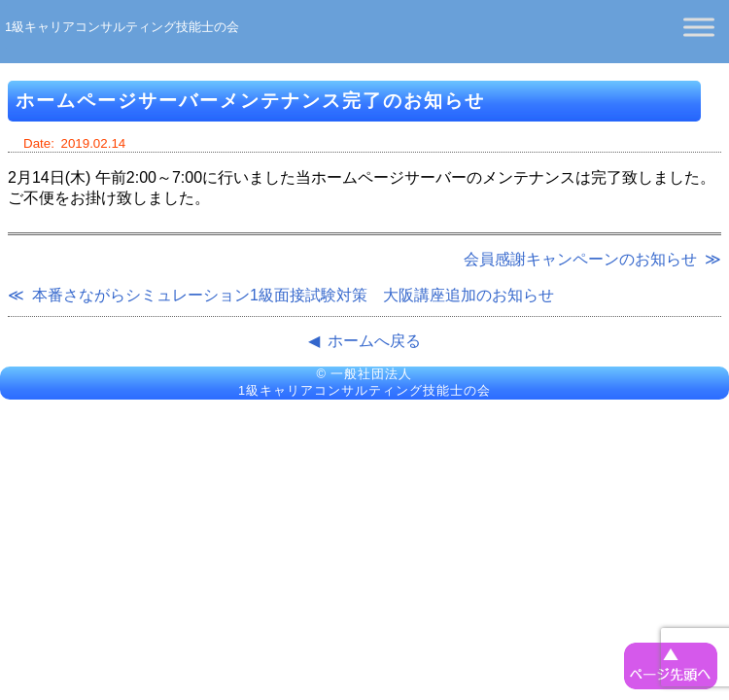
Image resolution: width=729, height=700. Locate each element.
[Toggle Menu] (699, 27)
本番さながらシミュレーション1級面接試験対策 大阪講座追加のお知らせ (293, 295)
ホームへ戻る (374, 341)
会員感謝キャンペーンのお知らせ (580, 259)
